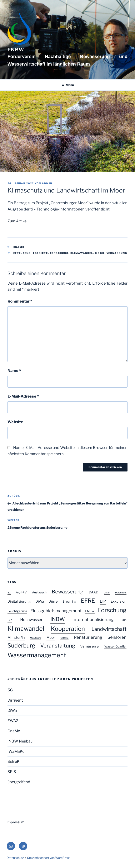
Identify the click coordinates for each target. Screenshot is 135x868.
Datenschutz (15, 858)
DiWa (12, 710)
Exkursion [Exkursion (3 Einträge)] (119, 601)
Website (15, 422)
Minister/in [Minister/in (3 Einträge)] (16, 637)
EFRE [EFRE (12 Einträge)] (88, 601)
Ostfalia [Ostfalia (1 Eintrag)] (64, 638)
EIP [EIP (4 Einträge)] (103, 601)
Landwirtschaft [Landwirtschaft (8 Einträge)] (109, 629)
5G (10, 690)
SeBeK (14, 761)
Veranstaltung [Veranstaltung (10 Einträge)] (58, 646)
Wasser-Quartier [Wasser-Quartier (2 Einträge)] (115, 646)
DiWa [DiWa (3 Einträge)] (40, 601)
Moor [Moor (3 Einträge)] (51, 637)
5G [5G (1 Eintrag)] (9, 593)
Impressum (16, 822)
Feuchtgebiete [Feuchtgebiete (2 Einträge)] (17, 611)
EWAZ (13, 721)
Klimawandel (82, 253)
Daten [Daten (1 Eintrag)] (107, 593)
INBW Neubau (20, 741)
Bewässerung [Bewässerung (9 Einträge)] (68, 592)
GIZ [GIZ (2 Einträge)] (10, 620)
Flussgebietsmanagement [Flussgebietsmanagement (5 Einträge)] (56, 611)
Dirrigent (15, 700)
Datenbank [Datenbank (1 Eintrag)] (121, 593)
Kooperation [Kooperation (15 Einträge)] (68, 629)
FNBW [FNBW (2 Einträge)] (90, 611)
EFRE (17, 253)
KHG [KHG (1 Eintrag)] (124, 620)
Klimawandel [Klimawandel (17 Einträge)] (26, 629)
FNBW (16, 50)
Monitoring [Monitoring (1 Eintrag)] (36, 638)
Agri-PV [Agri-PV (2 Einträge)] (21, 592)
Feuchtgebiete (36, 253)
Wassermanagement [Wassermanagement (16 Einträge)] (37, 655)
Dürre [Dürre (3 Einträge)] (53, 601)
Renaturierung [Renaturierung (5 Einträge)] (88, 637)
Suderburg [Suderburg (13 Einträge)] (21, 646)
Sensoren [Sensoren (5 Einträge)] (117, 637)
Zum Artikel (17, 221)
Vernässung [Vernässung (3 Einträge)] (90, 646)
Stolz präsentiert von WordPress (49, 858)
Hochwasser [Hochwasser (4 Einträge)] (31, 620)
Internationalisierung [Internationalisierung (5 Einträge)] (93, 620)
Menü (68, 85)
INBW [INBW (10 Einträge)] (58, 619)
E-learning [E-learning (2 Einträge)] (69, 601)
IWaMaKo (16, 751)
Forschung (59, 253)
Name (14, 371)
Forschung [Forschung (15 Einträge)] (112, 610)
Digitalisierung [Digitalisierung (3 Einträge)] (19, 601)
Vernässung (117, 253)
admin (47, 183)
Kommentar (20, 301)
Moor (100, 253)
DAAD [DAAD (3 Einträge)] (94, 592)
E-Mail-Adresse (23, 396)
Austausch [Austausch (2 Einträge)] (39, 592)
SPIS (12, 772)
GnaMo (19, 247)
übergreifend (19, 782)
